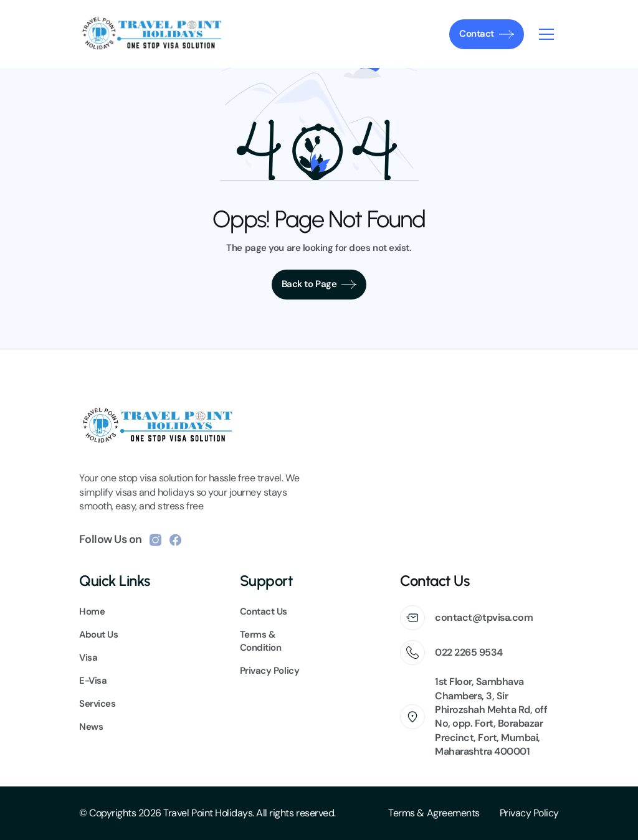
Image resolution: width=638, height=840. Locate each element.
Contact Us (264, 611)
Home (92, 611)
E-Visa (93, 681)
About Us (98, 635)
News (91, 727)
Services (97, 704)
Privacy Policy (529, 813)
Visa (88, 658)
